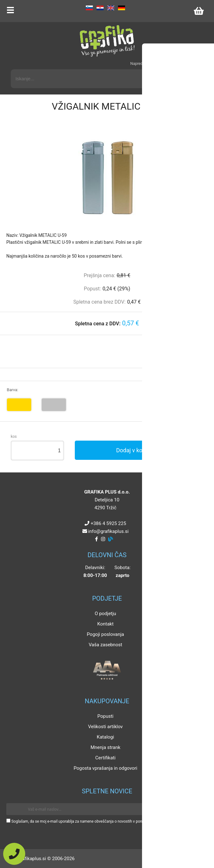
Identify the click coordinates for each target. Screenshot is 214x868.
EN (111, 8)
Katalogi (106, 737)
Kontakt (105, 624)
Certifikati (105, 758)
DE (122, 8)
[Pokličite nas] (14, 854)
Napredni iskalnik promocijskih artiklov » (164, 64)
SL (89, 8)
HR (100, 8)
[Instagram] (103, 539)
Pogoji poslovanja (105, 634)
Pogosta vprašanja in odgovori (105, 768)
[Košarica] (199, 11)
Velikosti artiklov (105, 727)
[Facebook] (96, 539)
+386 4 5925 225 (108, 523)
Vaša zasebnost (105, 645)
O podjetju (105, 614)
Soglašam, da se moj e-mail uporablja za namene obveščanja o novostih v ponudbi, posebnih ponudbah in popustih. (108, 821)
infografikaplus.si (108, 531)
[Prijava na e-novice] (199, 809)
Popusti (106, 716)
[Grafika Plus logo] (107, 41)
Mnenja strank (106, 747)
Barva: (13, 390)
